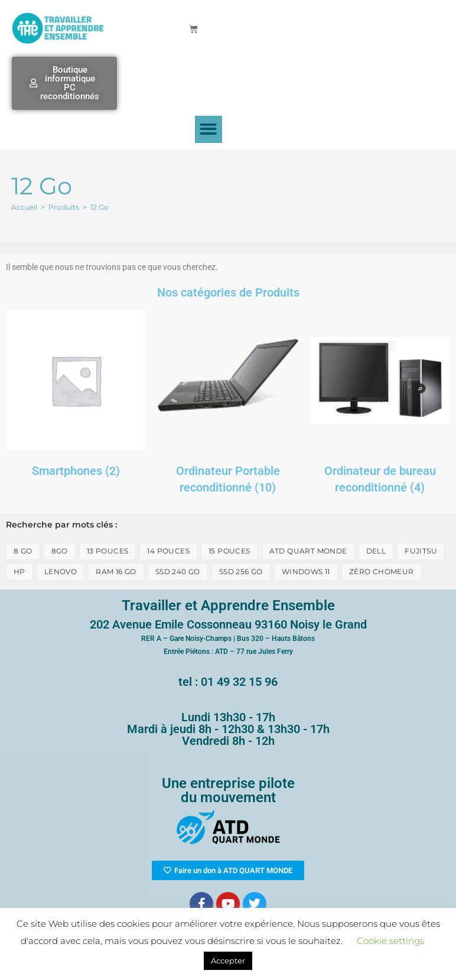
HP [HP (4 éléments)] (19, 572)
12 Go (100, 207)
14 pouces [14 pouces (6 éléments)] (168, 551)
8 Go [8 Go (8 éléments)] (23, 551)
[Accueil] (24, 207)
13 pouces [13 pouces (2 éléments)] (108, 551)
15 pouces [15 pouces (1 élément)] (229, 551)
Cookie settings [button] (390, 941)
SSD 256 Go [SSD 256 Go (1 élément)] (241, 572)
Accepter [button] (228, 961)
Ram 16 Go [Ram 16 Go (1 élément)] (116, 572)
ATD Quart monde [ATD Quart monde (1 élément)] (308, 551)
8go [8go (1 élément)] (60, 551)
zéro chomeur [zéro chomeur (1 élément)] (382, 572)
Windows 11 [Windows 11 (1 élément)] (306, 572)
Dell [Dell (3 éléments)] (376, 551)
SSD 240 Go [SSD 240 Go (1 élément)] (178, 572)
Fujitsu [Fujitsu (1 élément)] (421, 551)
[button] (209, 130)
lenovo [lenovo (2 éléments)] (61, 572)
